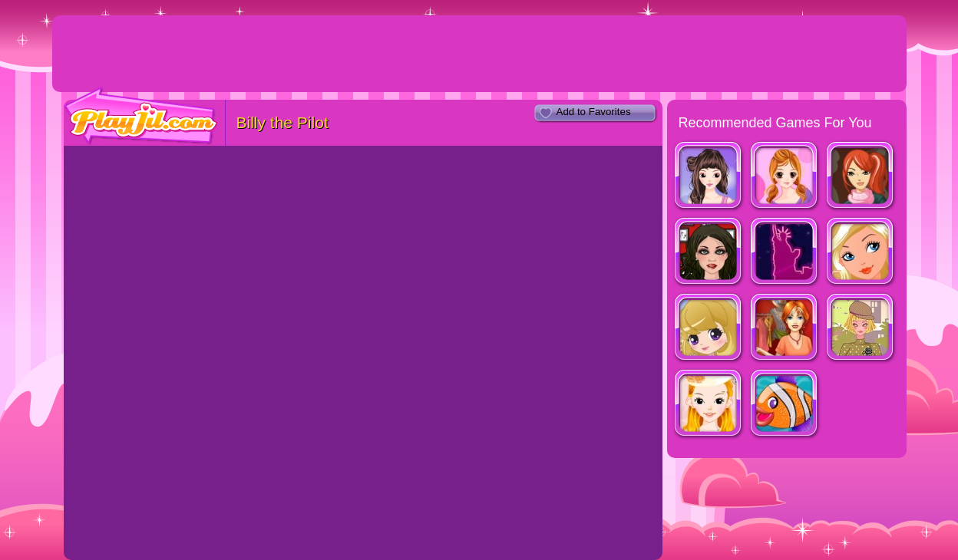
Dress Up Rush (785, 329)
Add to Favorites (594, 112)
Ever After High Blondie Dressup (861, 253)
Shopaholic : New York (785, 253)
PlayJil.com (141, 116)
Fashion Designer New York (861, 177)
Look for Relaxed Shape (709, 177)
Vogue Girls (709, 329)
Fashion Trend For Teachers (861, 329)
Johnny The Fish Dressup (785, 405)
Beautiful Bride (709, 405)
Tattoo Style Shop (709, 253)
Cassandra (785, 177)
